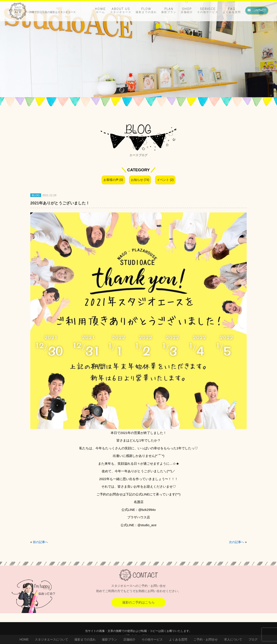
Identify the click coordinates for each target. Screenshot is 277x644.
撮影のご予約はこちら (138, 602)
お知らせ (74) (140, 180)
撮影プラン (110, 639)
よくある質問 (178, 639)
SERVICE (208, 10)
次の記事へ (237, 542)
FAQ (232, 10)
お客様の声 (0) (113, 180)
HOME (100, 10)
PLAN (169, 10)
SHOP (187, 10)
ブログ (253, 639)
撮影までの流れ (85, 639)
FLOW (146, 10)
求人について (233, 639)
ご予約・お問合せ (206, 639)
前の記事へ (40, 542)
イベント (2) (165, 180)
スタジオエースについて (52, 639)
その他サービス (152, 639)
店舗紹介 (129, 639)
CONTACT (257, 10)
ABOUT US (121, 10)
